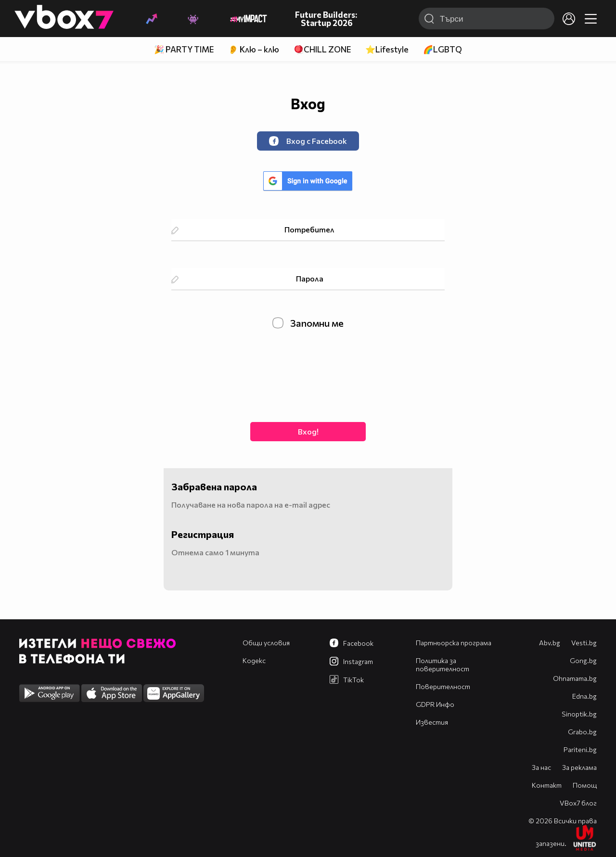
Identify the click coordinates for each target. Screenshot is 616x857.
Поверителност (443, 686)
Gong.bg (583, 660)
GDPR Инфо (435, 704)
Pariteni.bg (580, 749)
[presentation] (308, 374)
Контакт (547, 785)
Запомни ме (308, 323)
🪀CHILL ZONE (322, 49)
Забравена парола (214, 486)
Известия (432, 722)
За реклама (579, 767)
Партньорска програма (454, 643)
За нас (541, 767)
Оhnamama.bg (575, 678)
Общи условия (266, 643)
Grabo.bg (582, 732)
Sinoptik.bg (579, 714)
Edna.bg (584, 696)
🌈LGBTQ (443, 49)
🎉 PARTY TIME (184, 49)
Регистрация (203, 534)
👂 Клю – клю (254, 49)
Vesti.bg (584, 643)
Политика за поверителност (443, 665)
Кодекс (254, 660)
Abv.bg (550, 643)
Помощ (585, 785)
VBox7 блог (578, 803)
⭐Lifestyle (387, 49)
